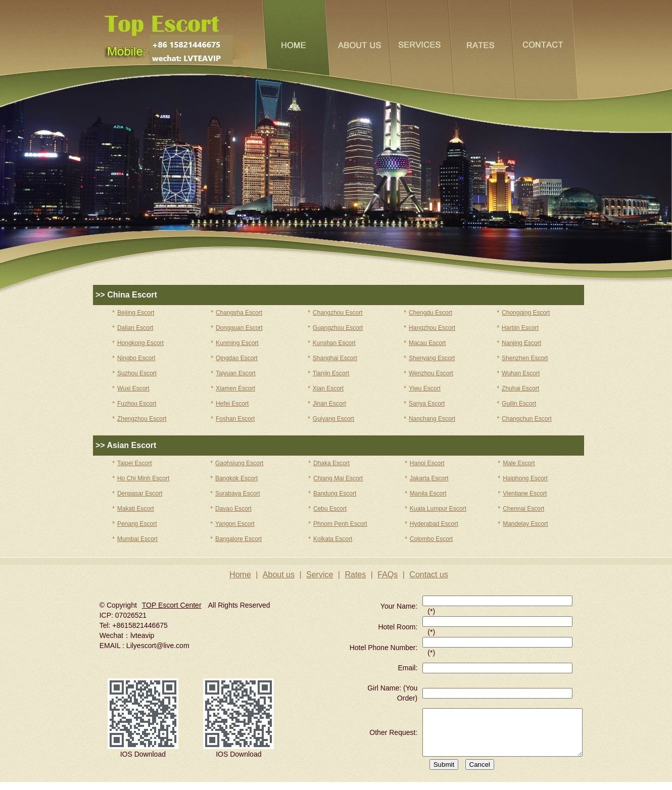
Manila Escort (428, 493)
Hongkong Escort (140, 343)
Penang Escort (137, 524)
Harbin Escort (520, 328)
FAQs (388, 575)
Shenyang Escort (432, 358)
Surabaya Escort (238, 493)
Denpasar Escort (140, 493)
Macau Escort (427, 343)
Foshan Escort (235, 419)
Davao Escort (233, 509)
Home (240, 575)
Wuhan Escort (521, 373)
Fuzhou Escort (137, 404)
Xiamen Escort (235, 388)
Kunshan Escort (334, 343)
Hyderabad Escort (434, 524)
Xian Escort (328, 388)
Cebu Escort (330, 509)
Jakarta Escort (429, 478)
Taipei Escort (135, 463)
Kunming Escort (237, 343)
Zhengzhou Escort (142, 419)
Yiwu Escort (425, 388)
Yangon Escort (235, 524)
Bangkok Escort (236, 478)
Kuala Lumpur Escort (438, 509)
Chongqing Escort (526, 313)
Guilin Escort (519, 404)
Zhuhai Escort (520, 388)
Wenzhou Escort (431, 373)
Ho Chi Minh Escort (143, 478)
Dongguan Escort (239, 328)
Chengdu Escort (430, 313)
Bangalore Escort (238, 539)
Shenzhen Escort (525, 358)
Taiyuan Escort (236, 373)
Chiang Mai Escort (338, 478)
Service (320, 575)
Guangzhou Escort (338, 328)
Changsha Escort (239, 313)
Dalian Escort (135, 328)
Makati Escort (136, 509)
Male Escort (519, 463)
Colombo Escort (431, 539)
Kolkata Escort (333, 539)
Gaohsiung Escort (239, 463)
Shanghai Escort (335, 358)
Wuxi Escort (133, 388)
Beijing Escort (136, 313)
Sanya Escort (427, 404)
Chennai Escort (523, 509)
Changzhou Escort (338, 313)
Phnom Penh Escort (340, 524)
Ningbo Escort (136, 358)
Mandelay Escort (525, 524)
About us (279, 575)
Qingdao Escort (237, 358)
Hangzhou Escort (432, 328)
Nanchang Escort (432, 419)
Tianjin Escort (331, 373)
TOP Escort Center (172, 605)
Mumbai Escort (137, 539)
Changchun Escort (527, 419)
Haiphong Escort (525, 478)
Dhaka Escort (331, 463)
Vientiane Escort (525, 493)
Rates (355, 575)
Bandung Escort (335, 493)
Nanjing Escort (521, 343)
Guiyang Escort (333, 419)
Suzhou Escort (137, 373)
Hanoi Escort (427, 463)
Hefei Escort (232, 404)
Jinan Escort (329, 404)
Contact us (428, 575)
